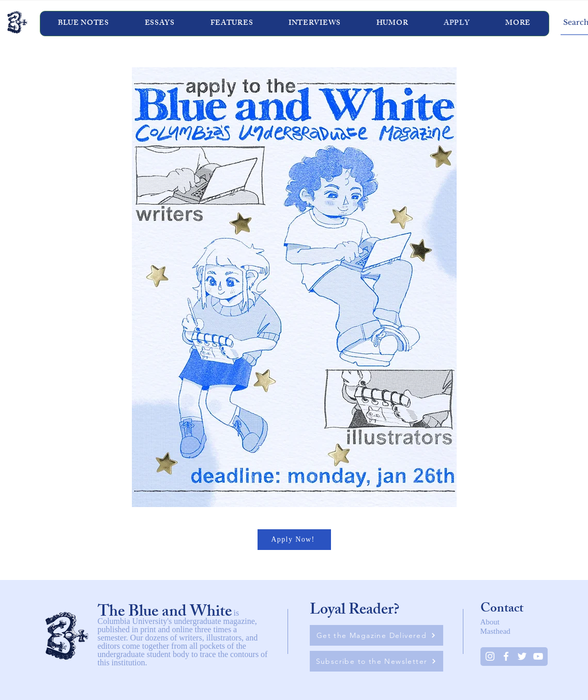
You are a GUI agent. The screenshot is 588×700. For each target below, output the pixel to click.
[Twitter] (522, 656)
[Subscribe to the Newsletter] (376, 661)
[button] (315, 24)
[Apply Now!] (294, 540)
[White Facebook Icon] (506, 656)
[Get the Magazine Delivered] (376, 635)
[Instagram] (490, 656)
